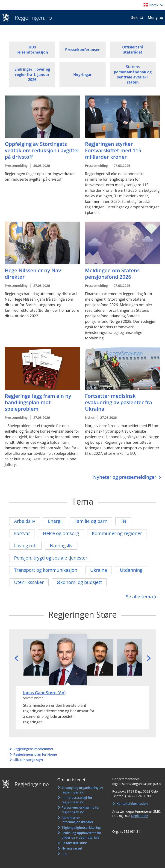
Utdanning (131, 570)
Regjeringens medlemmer (33, 749)
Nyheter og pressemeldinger (125, 477)
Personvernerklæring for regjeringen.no (81, 810)
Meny (153, 18)
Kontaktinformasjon (132, 804)
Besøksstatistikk (74, 843)
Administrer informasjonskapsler (78, 820)
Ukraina (99, 570)
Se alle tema (139, 597)
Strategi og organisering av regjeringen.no (82, 790)
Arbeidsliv (25, 521)
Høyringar (82, 75)
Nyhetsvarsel (72, 848)
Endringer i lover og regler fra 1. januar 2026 (32, 74)
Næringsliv (61, 546)
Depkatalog (139, 816)
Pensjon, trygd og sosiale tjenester (51, 558)
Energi (55, 521)
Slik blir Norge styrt (28, 760)
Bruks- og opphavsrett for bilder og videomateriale (81, 835)
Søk (135, 18)
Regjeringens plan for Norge (35, 754)
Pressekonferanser (82, 50)
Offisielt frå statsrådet (133, 50)
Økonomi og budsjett (79, 582)
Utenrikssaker (29, 582)
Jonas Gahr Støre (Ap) (44, 693)
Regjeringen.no (32, 18)
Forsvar (22, 533)
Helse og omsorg (61, 533)
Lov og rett (25, 546)
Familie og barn (91, 521)
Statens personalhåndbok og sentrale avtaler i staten (133, 74)
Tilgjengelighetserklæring (81, 828)
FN (123, 521)
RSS (64, 854)
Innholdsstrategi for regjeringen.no (77, 800)
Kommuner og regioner (117, 533)
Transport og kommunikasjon (46, 570)
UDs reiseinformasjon (32, 50)
